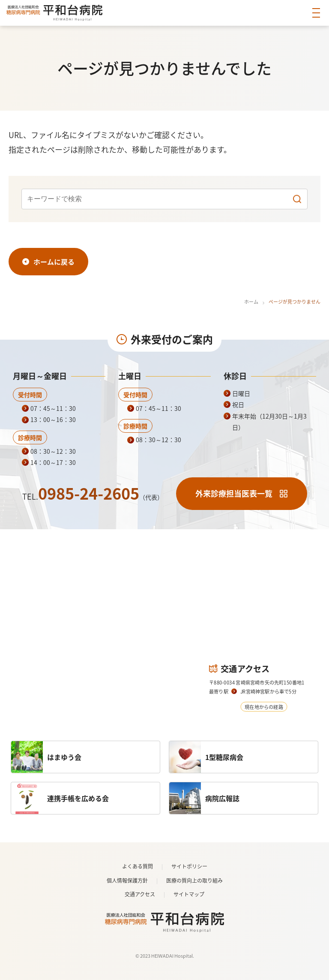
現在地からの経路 (264, 706)
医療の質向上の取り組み (194, 880)
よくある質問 (138, 866)
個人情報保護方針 (127, 880)
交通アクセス (140, 894)
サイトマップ (189, 894)
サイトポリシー (189, 866)
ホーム (251, 302)
